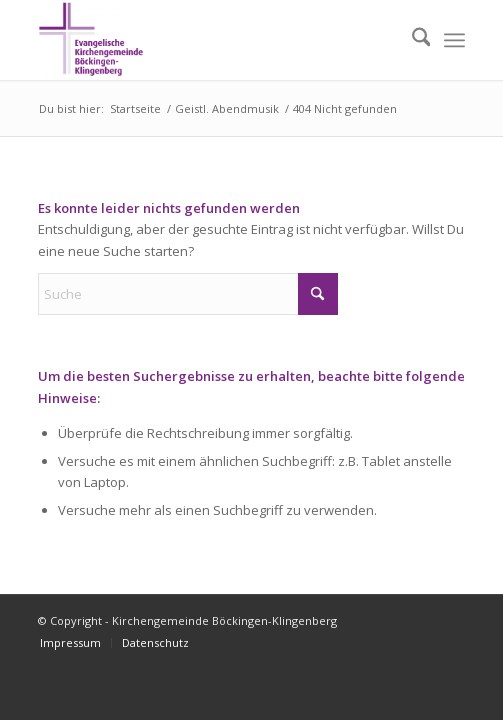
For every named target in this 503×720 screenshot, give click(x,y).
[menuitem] (411, 40)
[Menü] (454, 40)
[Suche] (411, 40)
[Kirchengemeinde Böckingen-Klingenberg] (209, 40)
